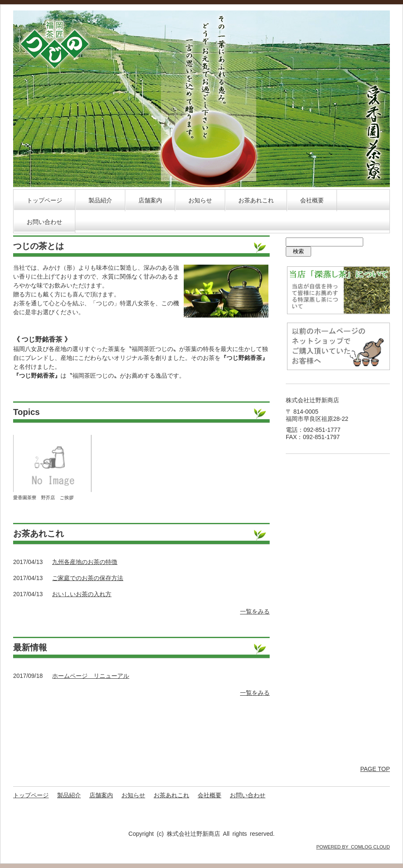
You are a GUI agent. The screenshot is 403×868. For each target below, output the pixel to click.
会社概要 (312, 200)
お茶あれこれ (256, 200)
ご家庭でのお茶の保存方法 (88, 578)
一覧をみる (255, 611)
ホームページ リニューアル (91, 676)
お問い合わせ (44, 222)
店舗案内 (150, 200)
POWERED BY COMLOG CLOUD (353, 847)
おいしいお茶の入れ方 (82, 594)
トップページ (44, 200)
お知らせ (200, 200)
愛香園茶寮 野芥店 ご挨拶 (43, 498)
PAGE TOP (375, 769)
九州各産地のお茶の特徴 (85, 562)
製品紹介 (100, 200)
